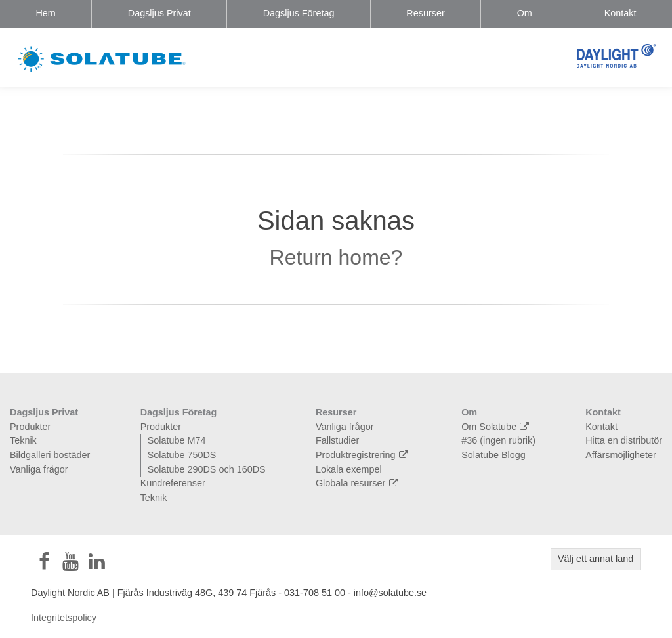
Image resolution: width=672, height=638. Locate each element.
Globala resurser (359, 483)
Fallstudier (337, 440)
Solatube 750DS (182, 455)
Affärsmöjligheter (621, 455)
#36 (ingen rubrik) (498, 440)
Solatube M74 (177, 440)
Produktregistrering (364, 455)
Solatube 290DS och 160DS (207, 469)
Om (525, 13)
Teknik (23, 440)
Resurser (425, 13)
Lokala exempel (349, 469)
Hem (45, 13)
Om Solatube (497, 427)
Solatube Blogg (493, 455)
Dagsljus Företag (299, 13)
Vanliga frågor (39, 469)
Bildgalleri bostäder (50, 455)
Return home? (336, 257)
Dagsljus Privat (159, 13)
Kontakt (620, 13)
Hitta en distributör (624, 440)
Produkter (30, 427)
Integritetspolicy (64, 618)
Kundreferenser (173, 483)
